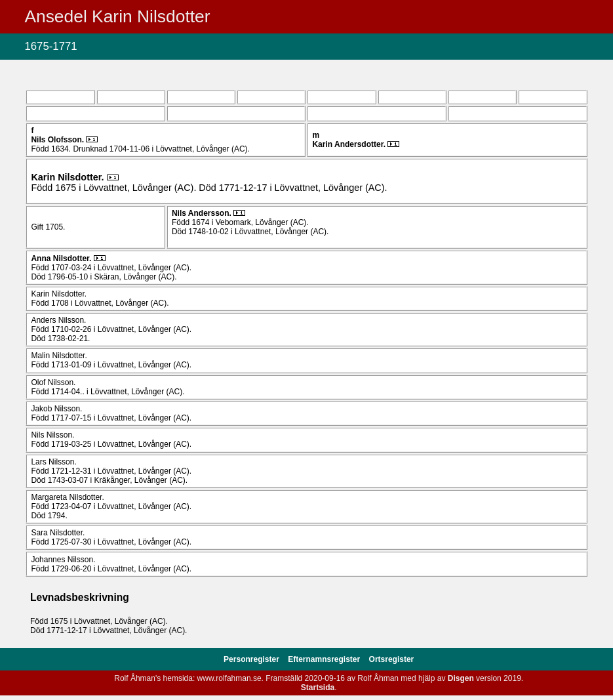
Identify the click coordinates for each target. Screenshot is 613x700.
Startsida (318, 688)
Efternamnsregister (325, 659)
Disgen (461, 678)
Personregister (252, 659)
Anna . (62, 258)
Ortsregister (392, 659)
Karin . (350, 144)
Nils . (58, 140)
